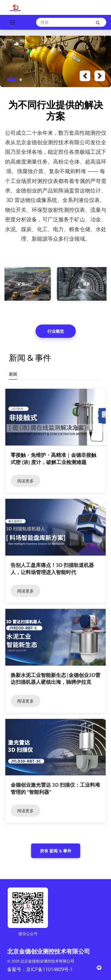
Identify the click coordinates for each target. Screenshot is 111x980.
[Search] (71, 22)
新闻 (13, 374)
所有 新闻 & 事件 (56, 851)
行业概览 (56, 331)
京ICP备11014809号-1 (49, 969)
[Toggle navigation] (12, 22)
